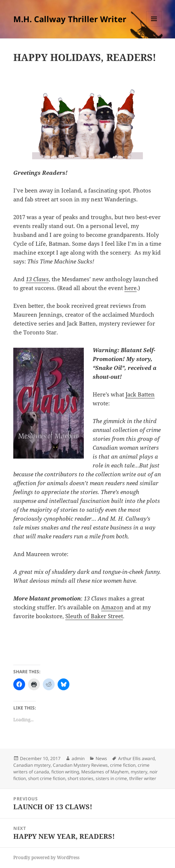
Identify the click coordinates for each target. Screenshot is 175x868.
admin (78, 758)
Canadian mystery (32, 765)
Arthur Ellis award (136, 758)
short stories (80, 778)
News (101, 758)
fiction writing (65, 772)
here (131, 288)
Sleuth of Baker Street (94, 616)
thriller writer (143, 778)
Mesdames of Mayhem (105, 772)
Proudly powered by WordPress (46, 857)
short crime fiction (47, 778)
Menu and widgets (154, 26)
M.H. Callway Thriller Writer (70, 19)
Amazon (112, 607)
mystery (139, 772)
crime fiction (123, 765)
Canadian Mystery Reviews (80, 765)
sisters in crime (111, 778)
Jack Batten (140, 394)
